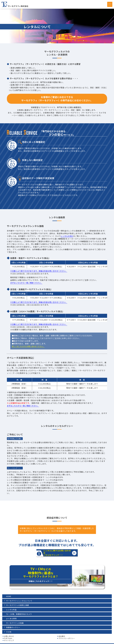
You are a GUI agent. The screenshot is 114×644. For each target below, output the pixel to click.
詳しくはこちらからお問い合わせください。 (28, 346)
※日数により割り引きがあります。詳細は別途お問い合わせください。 (40, 271)
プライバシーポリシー (67, 634)
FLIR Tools (8, 634)
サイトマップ (9, 636)
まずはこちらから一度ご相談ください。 (27, 283)
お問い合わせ (9, 632)
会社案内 (62, 632)
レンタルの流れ (67, 236)
